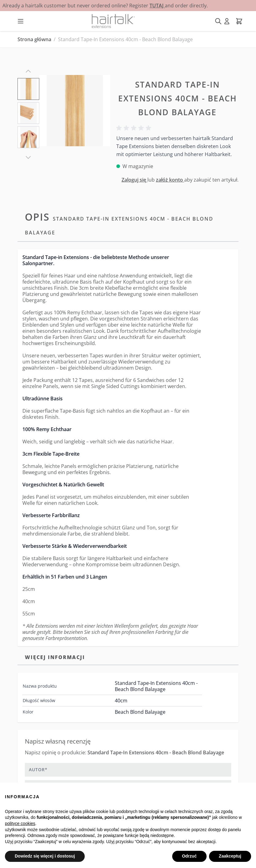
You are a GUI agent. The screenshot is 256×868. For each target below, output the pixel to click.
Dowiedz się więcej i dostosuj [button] (45, 856)
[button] (135, 128)
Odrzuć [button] (189, 856)
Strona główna (34, 39)
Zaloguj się (134, 180)
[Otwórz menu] (21, 21)
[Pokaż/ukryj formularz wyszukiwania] (218, 21)
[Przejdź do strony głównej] (113, 21)
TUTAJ (157, 6)
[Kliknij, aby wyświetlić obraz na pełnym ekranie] (75, 111)
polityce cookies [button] (20, 823)
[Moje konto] (227, 21)
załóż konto (170, 180)
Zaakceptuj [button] (230, 856)
